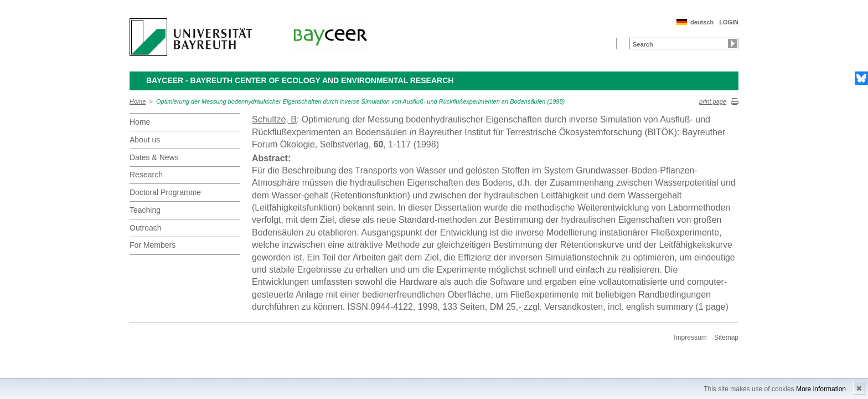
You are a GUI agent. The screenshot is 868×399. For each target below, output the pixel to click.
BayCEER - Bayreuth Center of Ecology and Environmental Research (300, 80)
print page (713, 101)
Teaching (145, 210)
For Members (153, 245)
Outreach (146, 228)
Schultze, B (274, 119)
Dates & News (154, 157)
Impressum (690, 337)
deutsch (702, 22)
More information (821, 389)
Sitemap (726, 337)
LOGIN (729, 22)
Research (146, 175)
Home (138, 101)
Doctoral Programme (165, 192)
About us (145, 140)
